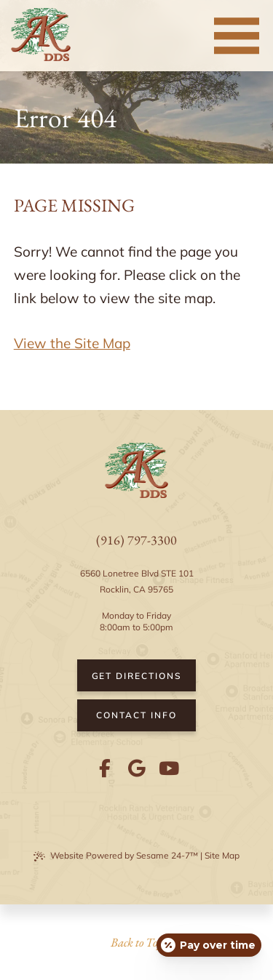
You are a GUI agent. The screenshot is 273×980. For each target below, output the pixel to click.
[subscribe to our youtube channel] (169, 768)
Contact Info (136, 715)
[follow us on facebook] (105, 768)
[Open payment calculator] (209, 945)
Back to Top (136, 942)
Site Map (222, 855)
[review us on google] (137, 768)
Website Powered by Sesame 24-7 (116, 856)
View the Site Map (72, 343)
